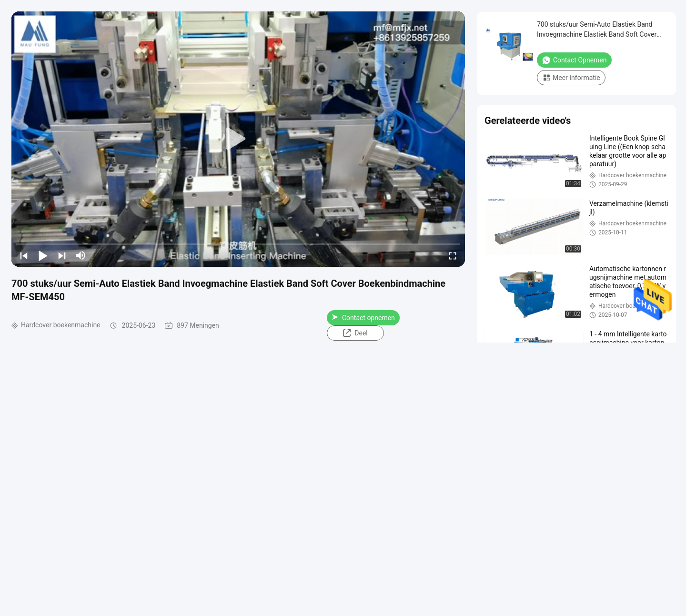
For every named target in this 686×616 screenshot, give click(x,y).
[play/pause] (43, 255)
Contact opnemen (363, 318)
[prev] (24, 255)
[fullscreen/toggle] (453, 255)
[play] (238, 139)
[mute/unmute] (81, 255)
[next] (62, 255)
